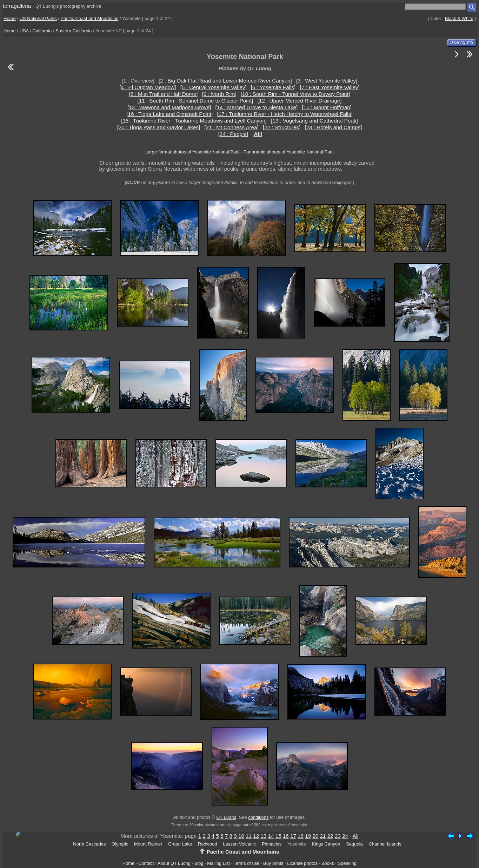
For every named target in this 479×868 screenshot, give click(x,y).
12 (256, 836)
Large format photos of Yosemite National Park (192, 152)
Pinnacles (272, 844)
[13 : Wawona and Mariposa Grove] (169, 107)
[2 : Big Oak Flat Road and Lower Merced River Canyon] (225, 81)
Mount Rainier (148, 844)
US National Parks (38, 18)
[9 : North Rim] (219, 94)
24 (345, 836)
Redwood (208, 844)
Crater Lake (180, 844)
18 (301, 836)
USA (24, 31)
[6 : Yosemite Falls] (273, 87)
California (42, 31)
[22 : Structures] (282, 127)
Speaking (347, 863)
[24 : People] (233, 134)
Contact (146, 863)
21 (323, 836)
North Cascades (89, 844)
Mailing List (218, 863)
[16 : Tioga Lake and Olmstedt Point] (170, 114)
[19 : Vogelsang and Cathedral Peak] (314, 121)
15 (278, 836)
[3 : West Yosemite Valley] (327, 81)
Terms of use (246, 863)
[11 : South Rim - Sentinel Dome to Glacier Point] (195, 101)
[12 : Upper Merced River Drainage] (300, 101)
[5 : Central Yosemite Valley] (214, 87)
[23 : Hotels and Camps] (333, 127)
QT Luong (226, 817)
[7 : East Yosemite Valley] (330, 87)
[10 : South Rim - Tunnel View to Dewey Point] (295, 94)
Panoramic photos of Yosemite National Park (289, 152)
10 (241, 836)
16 (286, 836)
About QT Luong (174, 863)
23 (338, 836)
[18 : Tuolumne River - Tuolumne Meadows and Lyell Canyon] (194, 121)
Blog (199, 863)
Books (328, 863)
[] (257, 134)
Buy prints (273, 863)
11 (249, 836)
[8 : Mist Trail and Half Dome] (164, 94)
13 (263, 836)
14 (271, 836)
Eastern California (74, 31)
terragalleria (17, 6)
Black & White (459, 18)
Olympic (120, 844)
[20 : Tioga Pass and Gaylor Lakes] (159, 127)
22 (330, 836)
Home (10, 18)
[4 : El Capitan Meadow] (148, 87)
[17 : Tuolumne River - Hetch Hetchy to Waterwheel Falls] (285, 114)
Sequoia (354, 844)
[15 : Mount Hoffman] (327, 107)
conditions (258, 817)
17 (293, 836)
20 (315, 836)
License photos (302, 863)
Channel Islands (385, 844)
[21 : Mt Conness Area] (231, 127)
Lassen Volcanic (239, 844)
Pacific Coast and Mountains (90, 18)
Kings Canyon (326, 844)
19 (308, 836)
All (356, 836)
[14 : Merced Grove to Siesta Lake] (257, 107)
